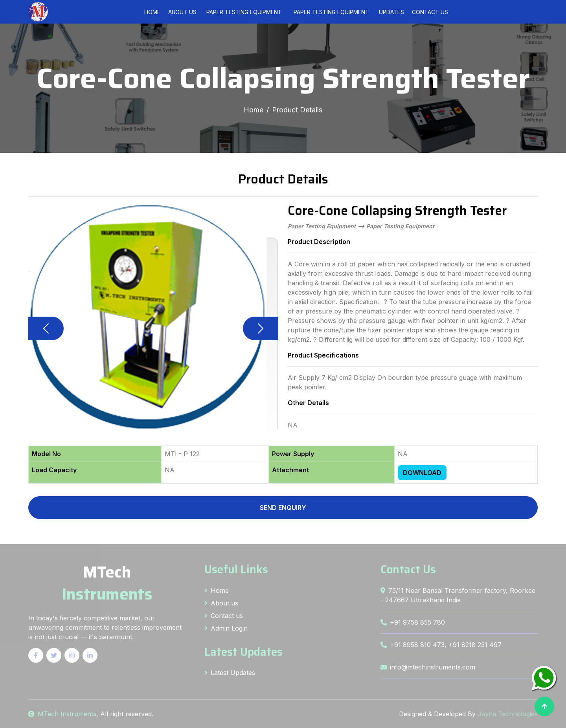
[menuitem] (244, 12)
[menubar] (288, 12)
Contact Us (430, 12)
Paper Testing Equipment (244, 12)
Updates (391, 12)
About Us (182, 12)
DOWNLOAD (422, 473)
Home (152, 12)
